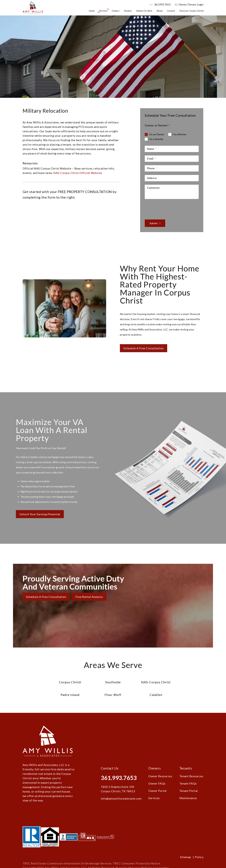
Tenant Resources (191, 776)
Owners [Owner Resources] (116, 11)
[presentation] (166, 208)
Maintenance (188, 798)
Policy (199, 857)
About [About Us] (160, 11)
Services (154, 798)
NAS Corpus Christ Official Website (78, 173)
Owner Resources (160, 776)
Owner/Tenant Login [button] (189, 4)
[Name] (172, 149)
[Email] (172, 159)
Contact (171, 11)
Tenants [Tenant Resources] (128, 11)
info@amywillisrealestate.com (121, 798)
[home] (33, 7)
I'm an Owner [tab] (157, 134)
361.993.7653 (162, 4)
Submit (154, 223)
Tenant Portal (189, 791)
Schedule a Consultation (113, 75)
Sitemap (186, 857)
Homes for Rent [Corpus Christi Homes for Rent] (144, 11)
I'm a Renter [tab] (180, 134)
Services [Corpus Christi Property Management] (103, 11)
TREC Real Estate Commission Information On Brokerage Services (67, 863)
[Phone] (172, 168)
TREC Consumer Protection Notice (136, 863)
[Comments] (172, 192)
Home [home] (92, 11)
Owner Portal (157, 791)
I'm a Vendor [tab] (156, 139)
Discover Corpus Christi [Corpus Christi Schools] (192, 11)
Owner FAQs (157, 783)
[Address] (172, 178)
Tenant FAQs (188, 783)
